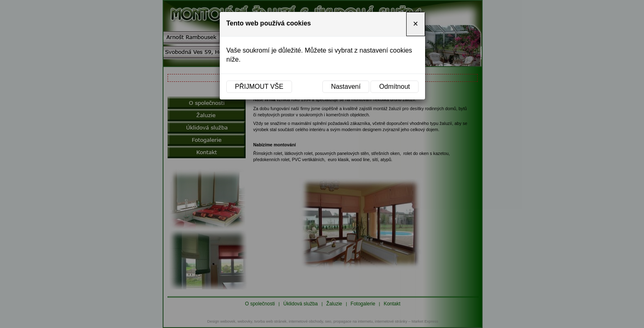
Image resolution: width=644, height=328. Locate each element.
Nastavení (346, 87)
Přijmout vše (259, 87)
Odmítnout (394, 87)
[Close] (416, 24)
